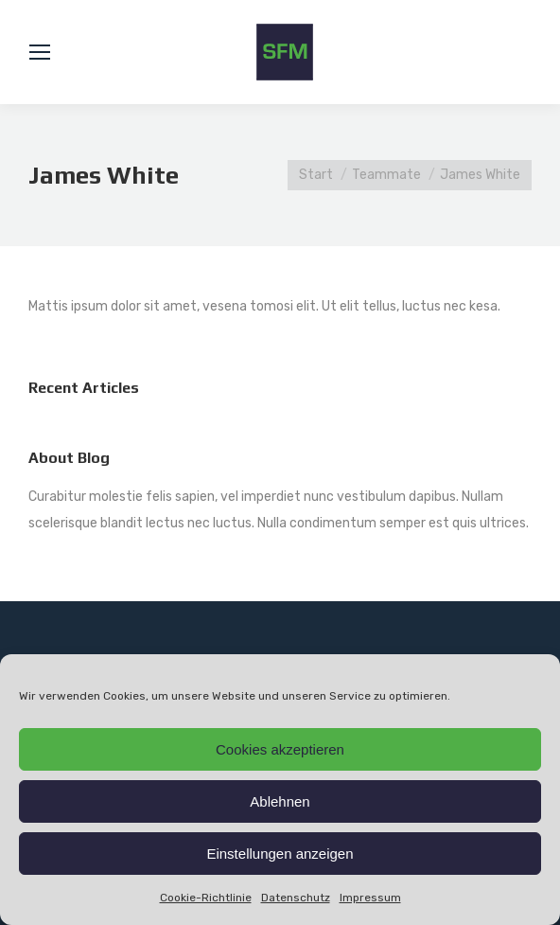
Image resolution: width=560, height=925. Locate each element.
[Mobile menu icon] (40, 52)
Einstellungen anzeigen (280, 854)
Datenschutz (296, 898)
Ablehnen (280, 801)
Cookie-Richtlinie (206, 898)
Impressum (370, 898)
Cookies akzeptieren (280, 749)
